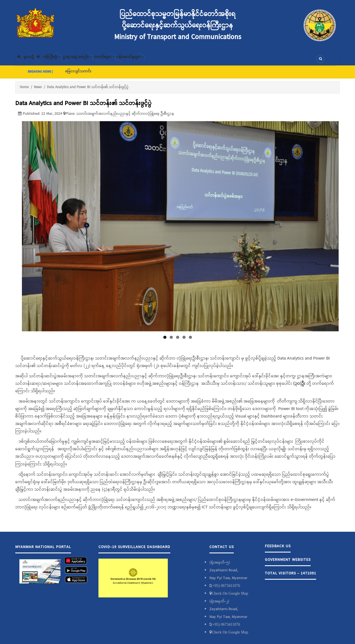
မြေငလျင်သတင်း (78, 76)
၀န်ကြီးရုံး (60, 61)
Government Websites (288, 564)
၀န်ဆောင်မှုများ (167, 61)
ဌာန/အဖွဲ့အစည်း (97, 61)
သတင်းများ (133, 61)
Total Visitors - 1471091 (291, 578)
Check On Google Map (230, 598)
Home (24, 92)
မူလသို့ (29, 61)
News (38, 92)
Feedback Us (278, 551)
